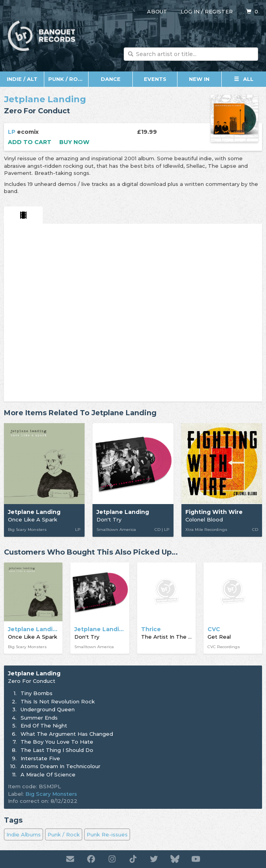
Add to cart (30, 142)
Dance (111, 79)
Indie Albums (24, 834)
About (157, 11)
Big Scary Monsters (51, 794)
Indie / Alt (22, 79)
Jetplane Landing (45, 99)
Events (155, 79)
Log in (190, 11)
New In (199, 79)
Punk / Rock (67, 79)
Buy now (74, 142)
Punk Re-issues (107, 834)
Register (219, 11)
